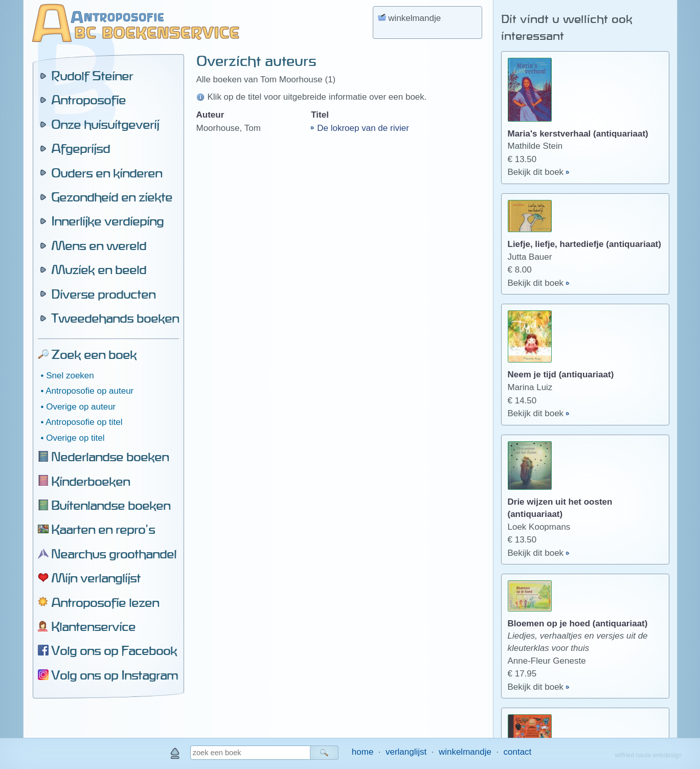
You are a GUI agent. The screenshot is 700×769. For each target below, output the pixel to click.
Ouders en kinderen (107, 173)
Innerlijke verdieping (107, 221)
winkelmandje (465, 752)
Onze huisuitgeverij (105, 124)
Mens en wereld (99, 245)
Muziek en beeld (99, 269)
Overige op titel (75, 438)
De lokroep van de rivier (363, 128)
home (363, 752)
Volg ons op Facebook (114, 650)
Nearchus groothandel (114, 554)
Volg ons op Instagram (115, 675)
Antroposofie (88, 100)
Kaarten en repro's (103, 529)
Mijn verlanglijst (96, 578)
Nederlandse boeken (110, 457)
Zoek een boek (94, 354)
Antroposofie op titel (84, 422)
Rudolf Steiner (92, 76)
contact (518, 752)
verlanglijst (406, 752)
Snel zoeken (70, 376)
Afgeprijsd (81, 148)
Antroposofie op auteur (89, 391)
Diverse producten (103, 294)
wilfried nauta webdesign (648, 755)
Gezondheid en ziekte (112, 197)
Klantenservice (93, 626)
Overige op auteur (81, 407)
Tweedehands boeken (115, 318)
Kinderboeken (91, 481)
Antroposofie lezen (105, 602)
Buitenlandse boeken (111, 505)
